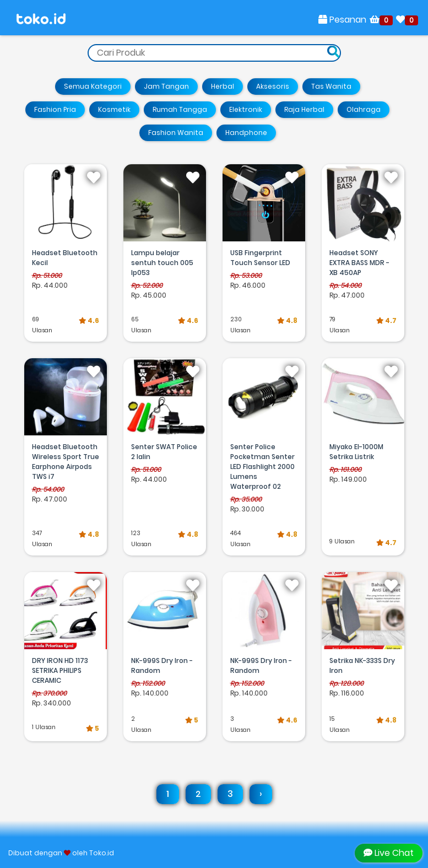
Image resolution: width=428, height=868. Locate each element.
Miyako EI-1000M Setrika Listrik (356, 452)
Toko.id (102, 853)
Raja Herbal (304, 109)
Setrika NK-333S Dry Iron (362, 665)
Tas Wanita (331, 86)
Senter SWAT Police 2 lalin (164, 452)
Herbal (223, 86)
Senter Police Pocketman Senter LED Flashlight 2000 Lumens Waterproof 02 (262, 467)
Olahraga (364, 109)
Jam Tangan (166, 86)
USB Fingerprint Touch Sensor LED (260, 258)
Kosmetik (114, 109)
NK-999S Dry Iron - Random (162, 665)
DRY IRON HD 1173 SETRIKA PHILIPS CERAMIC (60, 670)
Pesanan (342, 20)
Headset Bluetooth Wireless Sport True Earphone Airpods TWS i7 (66, 462)
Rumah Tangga (180, 109)
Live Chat (389, 853)
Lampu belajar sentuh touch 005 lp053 (162, 263)
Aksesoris (273, 86)
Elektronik (246, 109)
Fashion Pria (55, 109)
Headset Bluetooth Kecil (65, 258)
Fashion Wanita (176, 133)
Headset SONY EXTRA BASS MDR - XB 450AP (359, 263)
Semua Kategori (93, 86)
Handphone (246, 133)
